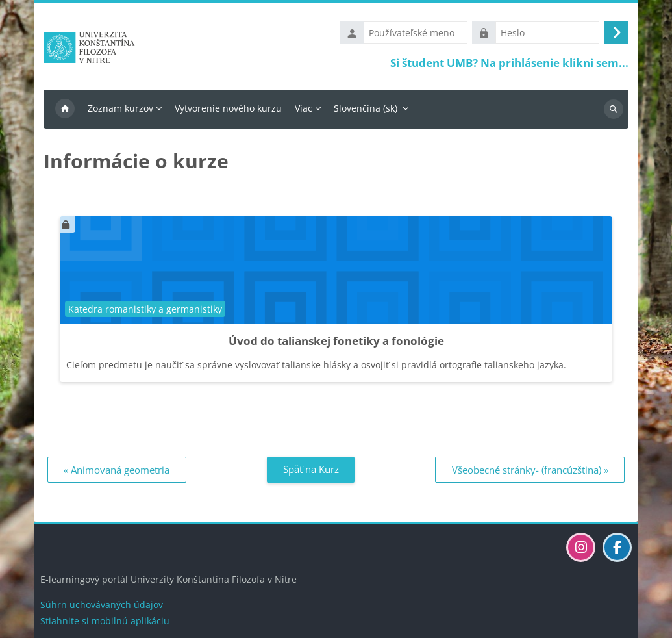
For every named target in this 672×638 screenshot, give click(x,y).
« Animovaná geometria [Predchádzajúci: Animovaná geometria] (117, 470)
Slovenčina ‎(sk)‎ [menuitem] (366, 108)
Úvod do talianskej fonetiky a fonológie (336, 341)
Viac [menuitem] (304, 108)
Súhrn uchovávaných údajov (102, 605)
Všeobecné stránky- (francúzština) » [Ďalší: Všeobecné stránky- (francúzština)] (530, 470)
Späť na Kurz (311, 469)
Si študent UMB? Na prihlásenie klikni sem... (509, 63)
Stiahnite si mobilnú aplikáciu (105, 621)
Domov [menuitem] (65, 109)
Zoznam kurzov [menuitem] (120, 108)
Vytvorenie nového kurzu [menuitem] (228, 108)
